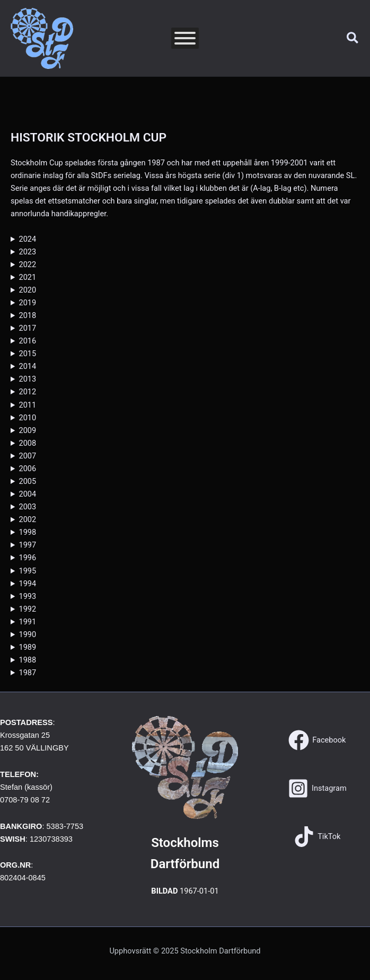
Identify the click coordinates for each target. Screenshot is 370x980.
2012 (27, 392)
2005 (27, 481)
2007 (27, 456)
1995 (27, 571)
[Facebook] (317, 740)
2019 (27, 303)
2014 (27, 366)
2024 (27, 239)
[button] (353, 38)
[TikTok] (317, 837)
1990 (27, 634)
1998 (27, 532)
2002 (27, 519)
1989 (27, 647)
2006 (27, 469)
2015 (27, 354)
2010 (27, 418)
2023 (27, 252)
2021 (27, 277)
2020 (27, 290)
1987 (27, 673)
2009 (27, 430)
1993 (27, 596)
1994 (27, 584)
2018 (27, 315)
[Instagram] (317, 788)
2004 (27, 494)
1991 (27, 622)
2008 (27, 443)
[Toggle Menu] (185, 38)
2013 (27, 379)
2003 (27, 507)
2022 (27, 264)
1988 (27, 660)
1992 (27, 609)
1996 (27, 558)
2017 (27, 328)
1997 (27, 545)
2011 (27, 405)
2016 (27, 341)
